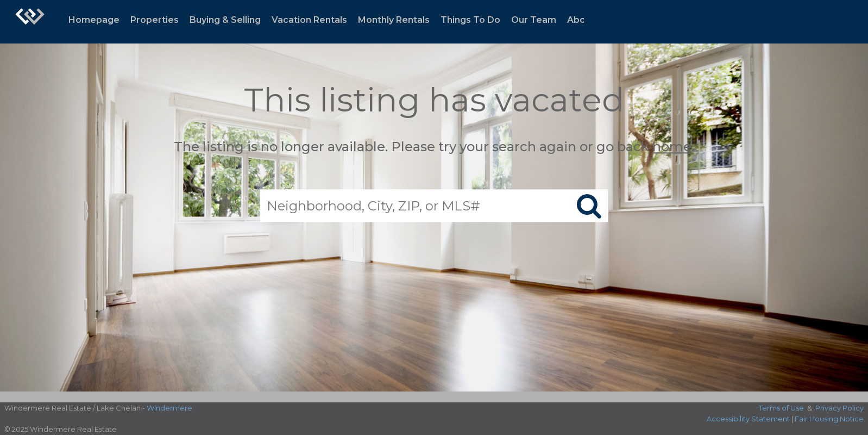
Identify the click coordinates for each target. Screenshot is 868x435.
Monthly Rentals (394, 20)
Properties (155, 20)
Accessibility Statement (748, 419)
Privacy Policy (839, 408)
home (672, 147)
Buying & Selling (225, 20)
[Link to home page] (30, 22)
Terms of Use (781, 408)
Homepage (94, 20)
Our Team (534, 20)
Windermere (169, 408)
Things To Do (470, 20)
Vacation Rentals (309, 20)
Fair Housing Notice (829, 419)
